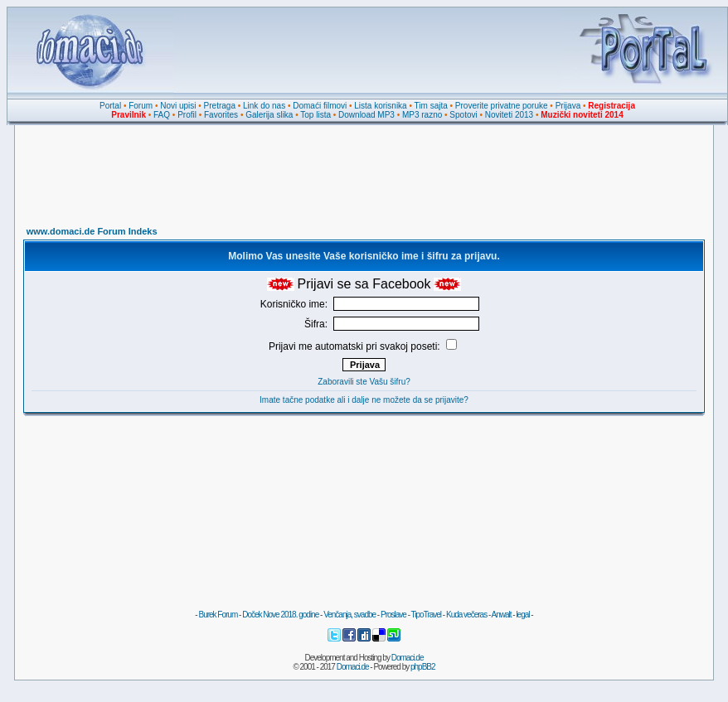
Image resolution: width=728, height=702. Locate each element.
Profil (187, 115)
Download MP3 (366, 115)
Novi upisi (178, 106)
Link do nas (264, 106)
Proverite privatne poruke (502, 106)
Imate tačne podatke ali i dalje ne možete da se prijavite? (364, 400)
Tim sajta (431, 106)
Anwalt (501, 615)
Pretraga (220, 106)
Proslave (393, 615)
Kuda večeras (466, 615)
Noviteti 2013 (509, 115)
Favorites (221, 115)
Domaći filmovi (320, 106)
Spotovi (463, 115)
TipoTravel (427, 615)
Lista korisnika (380, 106)
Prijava (568, 106)
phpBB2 (423, 667)
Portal (110, 106)
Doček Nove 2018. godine (280, 615)
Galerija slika (269, 115)
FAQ (162, 115)
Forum (141, 106)
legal (522, 615)
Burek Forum (218, 615)
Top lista (315, 115)
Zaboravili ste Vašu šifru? (364, 382)
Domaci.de (408, 658)
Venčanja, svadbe (349, 615)
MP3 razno (422, 115)
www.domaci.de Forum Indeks (92, 231)
